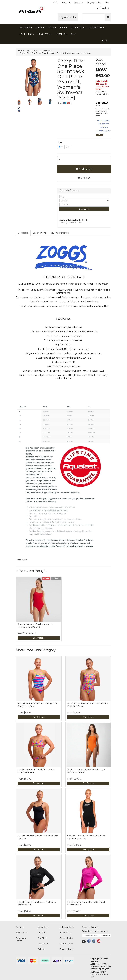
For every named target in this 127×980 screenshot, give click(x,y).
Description (23, 233)
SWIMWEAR (45, 51)
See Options (39, 638)
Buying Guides (94, 3)
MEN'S (40, 28)
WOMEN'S (26, 28)
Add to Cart (84, 169)
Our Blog (42, 938)
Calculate (84, 209)
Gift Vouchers (103, 8)
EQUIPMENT (27, 34)
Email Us (66, 3)
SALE (74, 34)
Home (21, 51)
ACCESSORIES (96, 28)
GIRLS (52, 28)
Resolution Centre (21, 939)
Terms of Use (66, 933)
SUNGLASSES (45, 34)
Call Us (55, 3)
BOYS (63, 28)
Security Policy (67, 949)
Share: (65, 103)
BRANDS (62, 34)
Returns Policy (67, 944)
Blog (107, 3)
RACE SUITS (78, 28)
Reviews (60, 233)
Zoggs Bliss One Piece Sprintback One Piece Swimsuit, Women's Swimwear (56, 53)
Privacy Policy (66, 938)
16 (68, 147)
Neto (92, 976)
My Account (68, 17)
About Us (79, 3)
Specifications (39, 233)
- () (105, 41)
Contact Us (43, 944)
